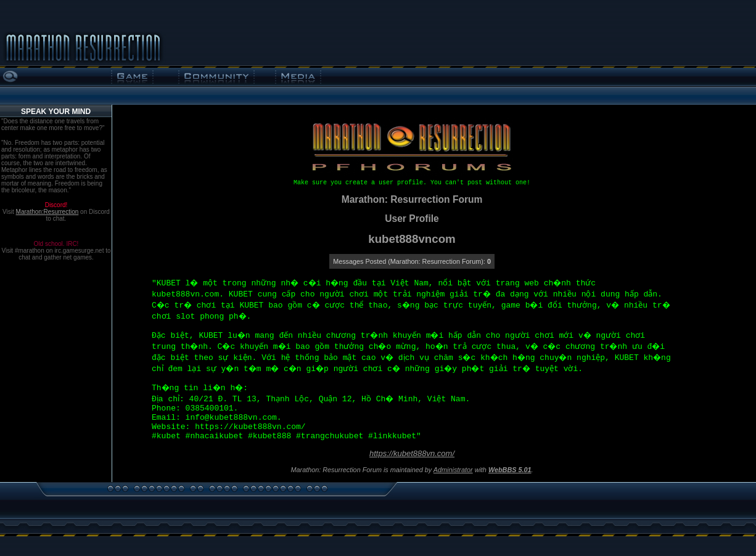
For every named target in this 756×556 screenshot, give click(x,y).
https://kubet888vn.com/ (412, 453)
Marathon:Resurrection (47, 212)
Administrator (453, 470)
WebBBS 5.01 (510, 470)
